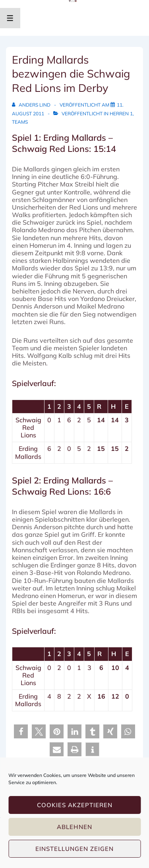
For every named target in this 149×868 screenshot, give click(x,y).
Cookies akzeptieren (75, 805)
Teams (20, 122)
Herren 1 (121, 114)
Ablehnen (74, 827)
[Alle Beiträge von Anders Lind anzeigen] (32, 105)
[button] (21, 731)
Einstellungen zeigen (74, 849)
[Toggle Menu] (10, 18)
